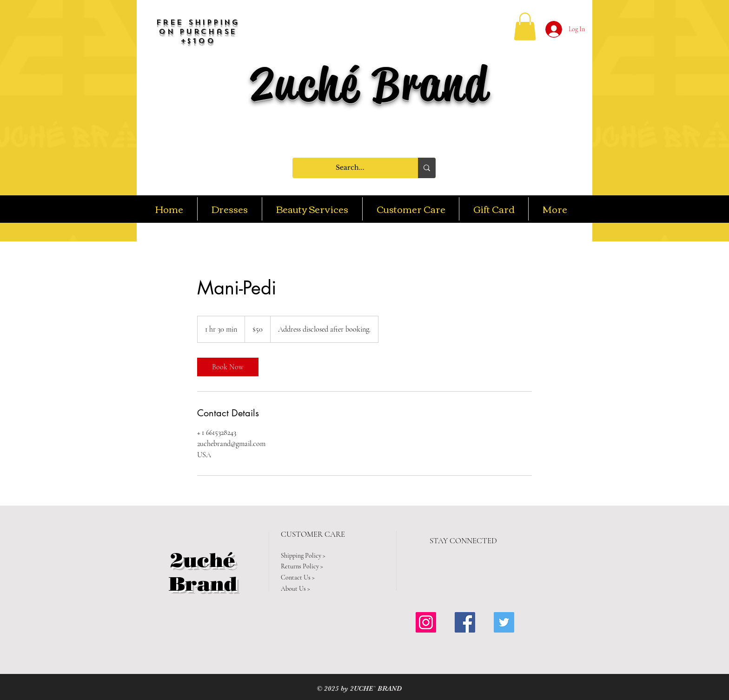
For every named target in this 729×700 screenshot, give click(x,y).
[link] (228, 367)
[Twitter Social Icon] (504, 622)
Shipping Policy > (303, 556)
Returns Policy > (302, 566)
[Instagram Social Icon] (426, 622)
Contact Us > (298, 577)
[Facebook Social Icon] (465, 622)
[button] (525, 27)
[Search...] (350, 168)
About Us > (295, 589)
